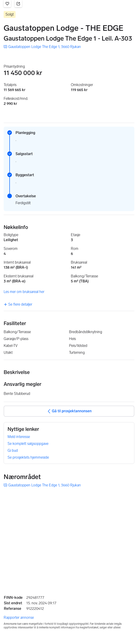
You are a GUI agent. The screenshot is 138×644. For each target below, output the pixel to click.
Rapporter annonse (19, 618)
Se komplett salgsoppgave (28, 444)
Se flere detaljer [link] (18, 304)
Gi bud (13, 450)
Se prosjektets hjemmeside (28, 457)
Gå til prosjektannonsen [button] (69, 411)
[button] (7, 4)
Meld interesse (19, 437)
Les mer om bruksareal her (24, 292)
